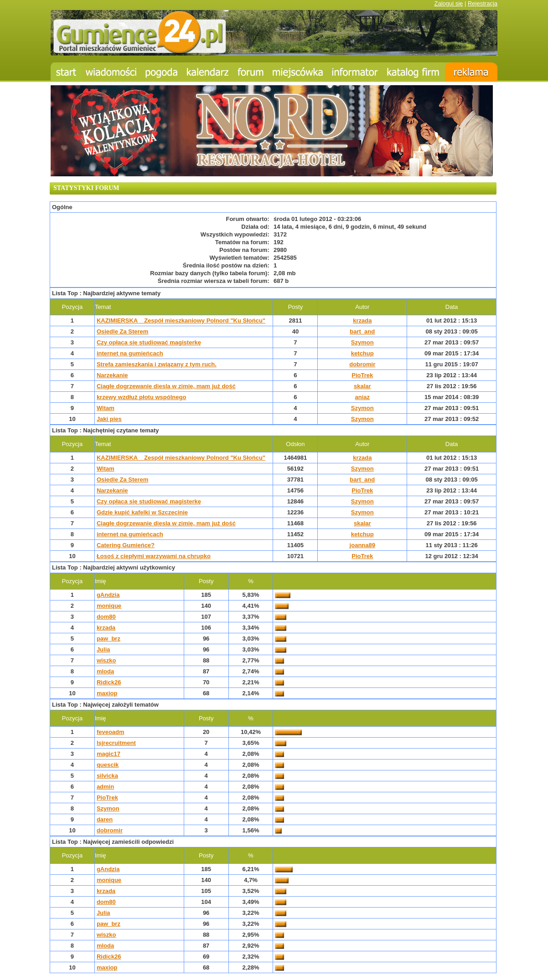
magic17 (109, 754)
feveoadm (111, 732)
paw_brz (109, 639)
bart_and (362, 331)
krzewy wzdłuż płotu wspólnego (141, 397)
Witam (106, 408)
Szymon (362, 342)
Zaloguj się (448, 3)
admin (105, 787)
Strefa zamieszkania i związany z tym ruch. (157, 364)
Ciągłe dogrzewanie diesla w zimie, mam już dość (166, 386)
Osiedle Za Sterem (122, 331)
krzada (362, 321)
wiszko (106, 660)
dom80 (106, 617)
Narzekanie (112, 375)
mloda (105, 671)
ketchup (362, 353)
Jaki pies (109, 419)
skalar (362, 386)
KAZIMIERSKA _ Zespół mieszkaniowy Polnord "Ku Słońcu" (181, 321)
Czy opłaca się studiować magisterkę (149, 342)
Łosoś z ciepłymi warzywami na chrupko (154, 556)
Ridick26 (109, 682)
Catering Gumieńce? (126, 545)
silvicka (107, 776)
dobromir (362, 364)
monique (109, 606)
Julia (103, 649)
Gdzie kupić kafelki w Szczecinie (142, 512)
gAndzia (108, 595)
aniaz (363, 397)
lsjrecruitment (116, 743)
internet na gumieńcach (130, 353)
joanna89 (362, 545)
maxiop (107, 693)
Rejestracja (483, 3)
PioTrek (362, 375)
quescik (108, 765)
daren (105, 819)
